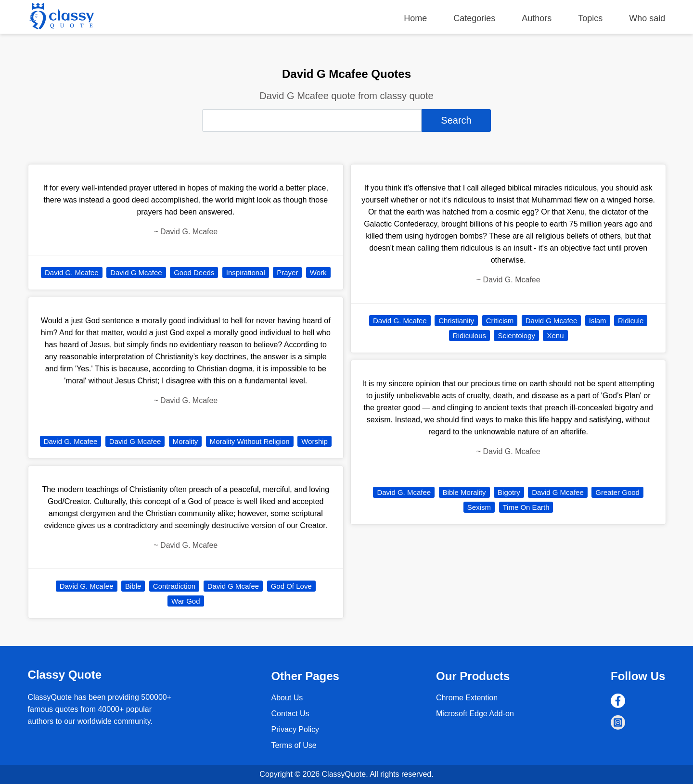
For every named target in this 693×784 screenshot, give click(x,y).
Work (318, 272)
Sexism (479, 507)
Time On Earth (526, 507)
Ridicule (631, 321)
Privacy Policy (295, 729)
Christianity (456, 321)
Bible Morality (464, 492)
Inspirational (246, 272)
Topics (590, 18)
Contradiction (174, 586)
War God (186, 601)
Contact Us (290, 714)
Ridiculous (469, 335)
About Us (287, 698)
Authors (537, 18)
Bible (133, 586)
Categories (474, 18)
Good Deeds (194, 272)
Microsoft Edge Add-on (475, 714)
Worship (314, 441)
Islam (598, 321)
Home (415, 18)
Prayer (287, 272)
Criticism (500, 321)
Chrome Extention (467, 698)
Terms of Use (294, 745)
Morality (186, 441)
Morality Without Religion (250, 441)
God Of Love (291, 586)
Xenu (555, 335)
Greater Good (617, 492)
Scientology (516, 335)
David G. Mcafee (72, 272)
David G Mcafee (136, 272)
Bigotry (509, 492)
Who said (647, 18)
